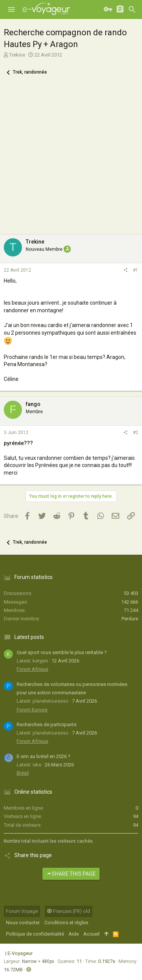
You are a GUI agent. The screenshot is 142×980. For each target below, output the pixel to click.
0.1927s (107, 961)
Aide (74, 934)
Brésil (23, 773)
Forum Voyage (22, 911)
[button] (11, 9)
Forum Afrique (32, 669)
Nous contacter (23, 923)
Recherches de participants (47, 724)
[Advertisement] (71, 160)
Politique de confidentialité (35, 934)
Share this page (71, 874)
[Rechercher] (132, 9)
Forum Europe (32, 710)
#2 (136, 433)
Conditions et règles (66, 923)
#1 (136, 270)
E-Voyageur (20, 953)
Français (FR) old (69, 911)
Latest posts (29, 637)
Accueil (91, 934)
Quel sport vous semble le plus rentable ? (62, 652)
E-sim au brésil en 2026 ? (44, 756)
